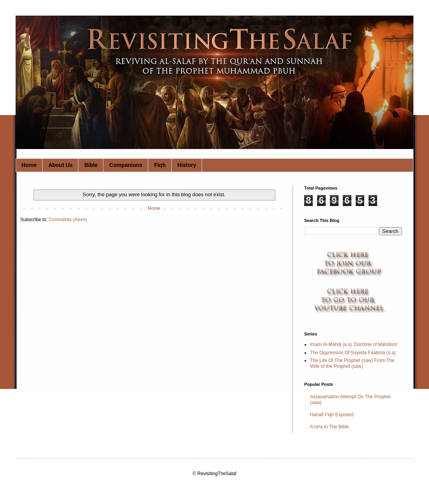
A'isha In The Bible (329, 427)
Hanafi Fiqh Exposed (332, 415)
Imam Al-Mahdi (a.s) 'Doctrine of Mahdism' (354, 344)
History (187, 165)
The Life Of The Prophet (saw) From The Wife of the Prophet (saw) (352, 363)
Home (29, 165)
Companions (126, 165)
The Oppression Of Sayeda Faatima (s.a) (353, 353)
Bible (91, 165)
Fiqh (160, 165)
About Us (60, 165)
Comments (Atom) (68, 220)
